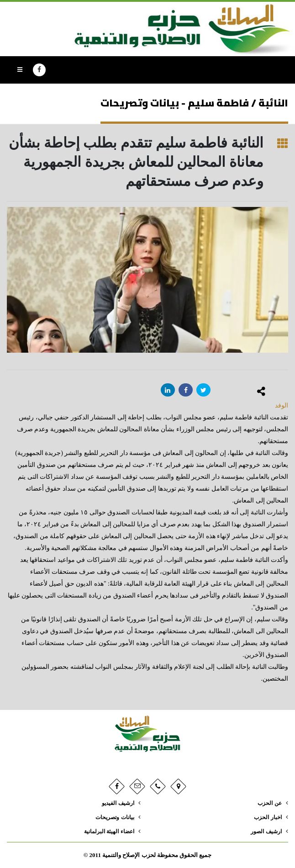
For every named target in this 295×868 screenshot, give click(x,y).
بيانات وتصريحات (113, 817)
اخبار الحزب (267, 817)
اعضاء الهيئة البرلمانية (107, 831)
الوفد (282, 405)
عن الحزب (269, 803)
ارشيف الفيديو (116, 803)
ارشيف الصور (265, 831)
